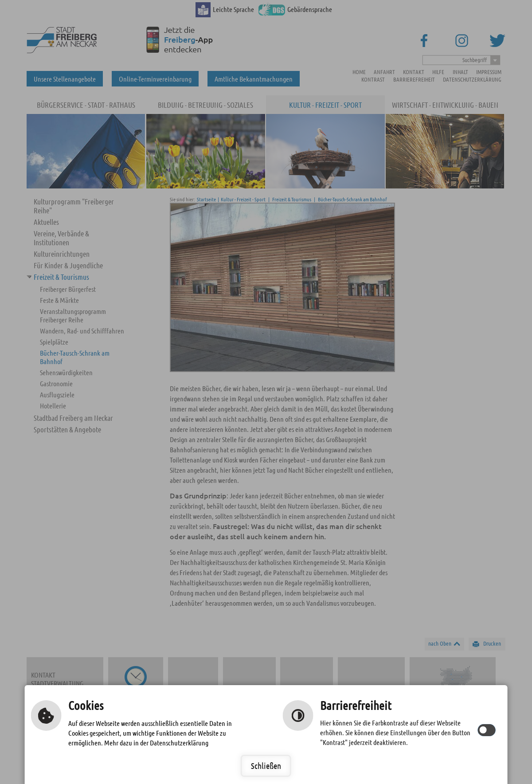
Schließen (266, 766)
